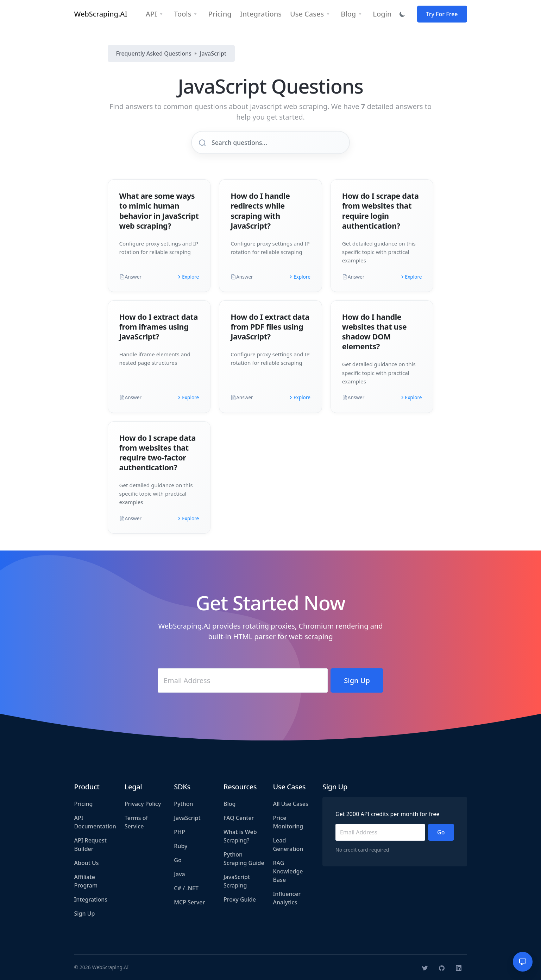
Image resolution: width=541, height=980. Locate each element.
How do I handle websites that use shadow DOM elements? (374, 332)
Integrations (91, 899)
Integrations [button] (261, 14)
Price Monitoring (288, 822)
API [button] (151, 14)
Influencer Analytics (287, 898)
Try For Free (442, 14)
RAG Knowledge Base (288, 871)
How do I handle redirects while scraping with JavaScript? (260, 211)
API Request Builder (90, 845)
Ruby (181, 846)
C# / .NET (186, 888)
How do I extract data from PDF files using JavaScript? (270, 327)
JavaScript (213, 53)
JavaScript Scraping (237, 881)
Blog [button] (348, 14)
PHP (180, 832)
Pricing (84, 804)
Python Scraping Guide (244, 859)
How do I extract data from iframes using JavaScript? (159, 327)
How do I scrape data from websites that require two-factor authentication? (158, 453)
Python (183, 804)
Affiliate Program (86, 881)
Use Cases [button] (307, 14)
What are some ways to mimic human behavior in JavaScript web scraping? (159, 211)
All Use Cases (291, 804)
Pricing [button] (220, 14)
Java (179, 874)
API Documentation (95, 822)
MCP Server (189, 902)
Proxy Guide (240, 899)
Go (178, 860)
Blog (229, 804)
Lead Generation (288, 845)
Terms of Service (136, 822)
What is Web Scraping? (240, 836)
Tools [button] (183, 14)
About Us (87, 863)
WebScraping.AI (101, 14)
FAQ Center (239, 818)
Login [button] (382, 14)
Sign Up (85, 914)
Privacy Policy (143, 804)
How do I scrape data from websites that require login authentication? (380, 211)
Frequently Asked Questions (154, 53)
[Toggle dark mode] (402, 14)
